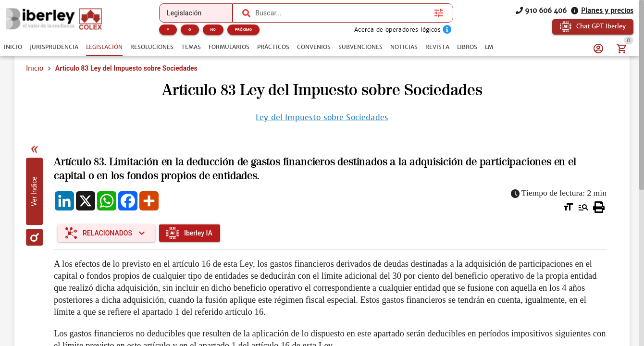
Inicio (35, 68)
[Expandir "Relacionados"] (106, 233)
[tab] (13, 47)
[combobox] (342, 13)
